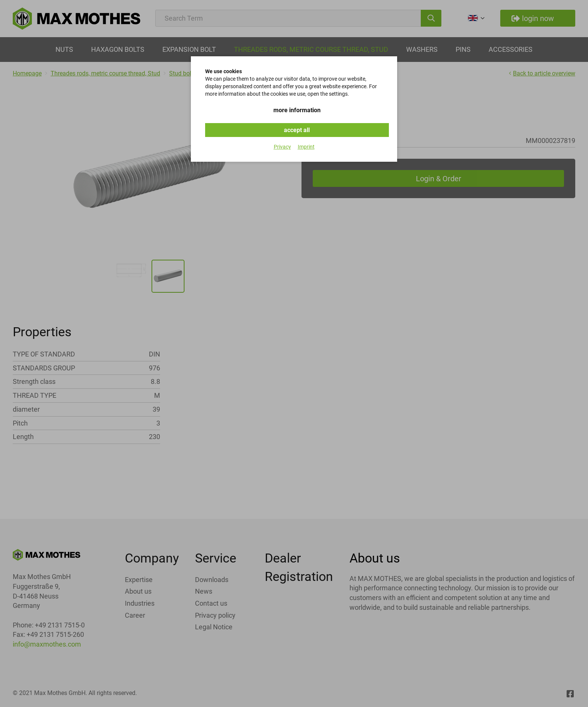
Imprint (306, 147)
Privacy (282, 147)
